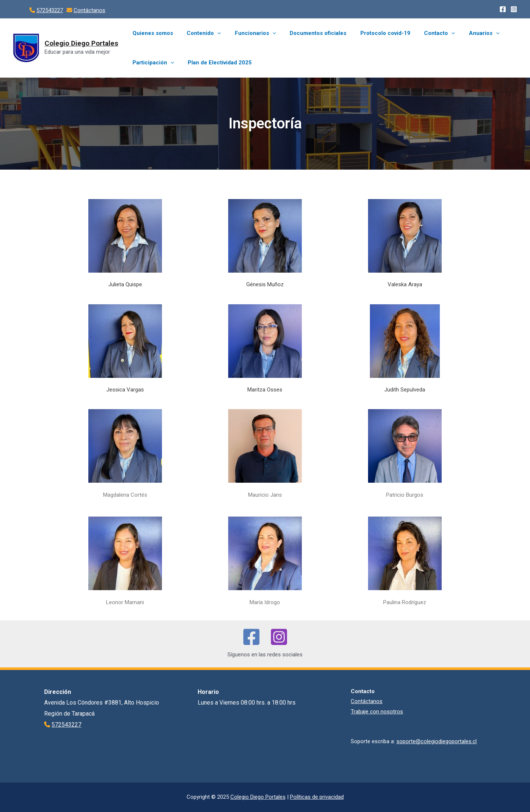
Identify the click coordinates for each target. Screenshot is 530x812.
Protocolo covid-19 (373, 33)
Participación (152, 63)
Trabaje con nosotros (377, 712)
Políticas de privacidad (317, 797)
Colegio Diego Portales (81, 43)
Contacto (424, 33)
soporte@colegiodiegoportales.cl (437, 741)
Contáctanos (89, 10)
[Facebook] (503, 9)
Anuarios (466, 33)
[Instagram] (514, 9)
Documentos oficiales (308, 33)
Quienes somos (151, 33)
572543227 (50, 10)
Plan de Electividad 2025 (216, 63)
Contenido (200, 33)
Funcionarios (248, 33)
